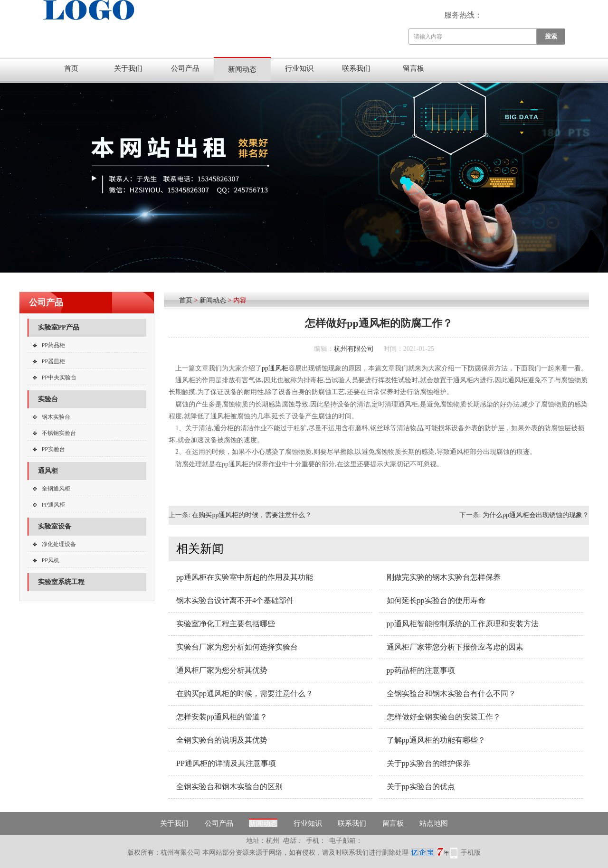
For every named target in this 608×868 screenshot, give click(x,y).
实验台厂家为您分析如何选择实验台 (237, 647)
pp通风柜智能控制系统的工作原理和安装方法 (463, 624)
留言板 (413, 68)
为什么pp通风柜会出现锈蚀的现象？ (536, 515)
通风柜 (48, 471)
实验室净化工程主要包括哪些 (226, 624)
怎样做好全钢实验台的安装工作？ (444, 717)
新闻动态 (242, 69)
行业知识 (299, 68)
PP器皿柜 (53, 361)
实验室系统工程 (61, 582)
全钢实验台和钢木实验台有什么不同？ (451, 693)
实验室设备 (55, 526)
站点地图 (434, 823)
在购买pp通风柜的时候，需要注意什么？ (252, 515)
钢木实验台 (56, 417)
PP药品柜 (53, 345)
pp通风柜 (275, 368)
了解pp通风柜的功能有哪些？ (436, 740)
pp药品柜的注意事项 (421, 670)
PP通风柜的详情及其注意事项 (226, 763)
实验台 (48, 399)
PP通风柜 (53, 505)
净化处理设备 (59, 544)
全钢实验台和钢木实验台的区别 (229, 787)
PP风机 (51, 560)
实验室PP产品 (59, 327)
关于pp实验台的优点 (421, 787)
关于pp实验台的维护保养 (428, 763)
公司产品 (185, 68)
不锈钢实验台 (59, 433)
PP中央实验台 (59, 377)
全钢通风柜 (56, 489)
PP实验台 (53, 449)
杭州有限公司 (354, 349)
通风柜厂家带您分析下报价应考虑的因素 (455, 647)
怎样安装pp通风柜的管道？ (222, 717)
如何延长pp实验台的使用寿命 (436, 600)
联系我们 (356, 68)
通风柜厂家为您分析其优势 (222, 670)
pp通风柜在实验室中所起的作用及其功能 (245, 577)
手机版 (471, 853)
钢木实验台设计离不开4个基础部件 (235, 600)
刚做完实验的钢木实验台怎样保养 (444, 577)
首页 (71, 68)
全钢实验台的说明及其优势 (222, 740)
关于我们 (128, 68)
